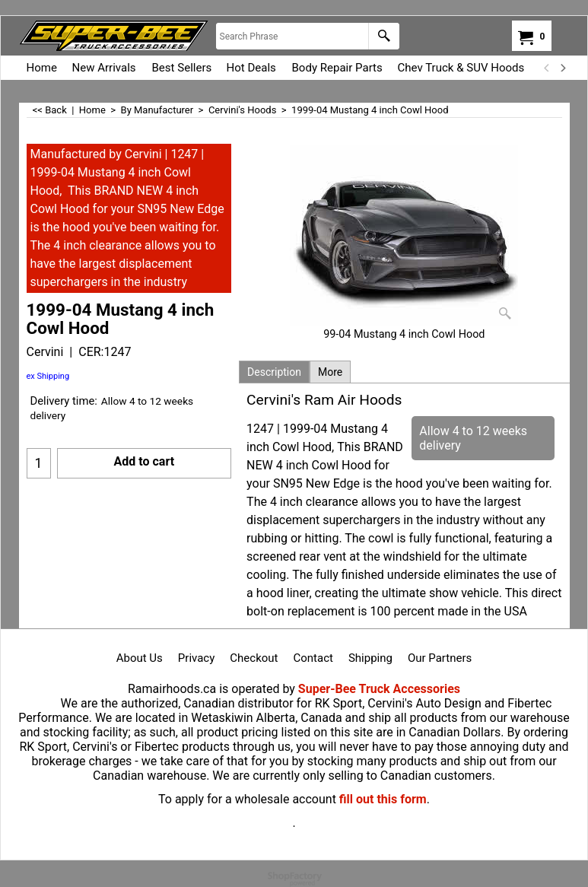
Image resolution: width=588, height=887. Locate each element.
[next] (563, 68)
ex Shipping (48, 376)
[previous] (548, 68)
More (330, 372)
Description (274, 372)
